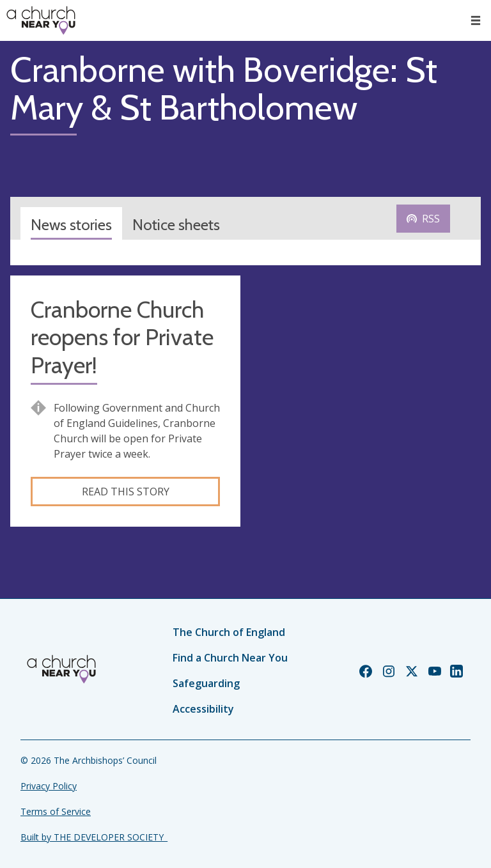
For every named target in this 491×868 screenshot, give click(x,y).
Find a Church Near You (230, 658)
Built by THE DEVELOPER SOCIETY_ (94, 837)
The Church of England (229, 632)
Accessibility (203, 709)
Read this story (126, 492)
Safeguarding (206, 683)
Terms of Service (56, 811)
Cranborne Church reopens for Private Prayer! (122, 337)
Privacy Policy (49, 786)
